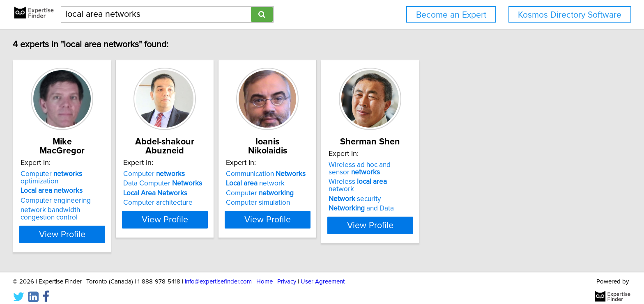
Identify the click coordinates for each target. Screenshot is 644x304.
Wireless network (434, 191)
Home (264, 274)
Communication (308, 174)
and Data (424, 210)
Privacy (287, 274)
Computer (176, 174)
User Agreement (323, 274)
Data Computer (184, 183)
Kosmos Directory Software (570, 15)
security (417, 201)
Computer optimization (72, 174)
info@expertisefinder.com (218, 274)
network (298, 183)
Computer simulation (300, 203)
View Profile (74, 227)
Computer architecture (180, 203)
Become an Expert (451, 15)
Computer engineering (57, 193)
